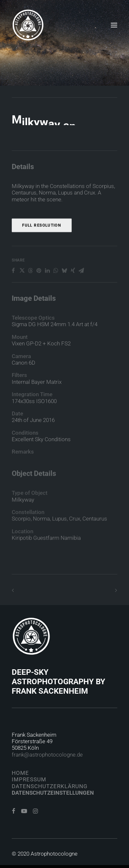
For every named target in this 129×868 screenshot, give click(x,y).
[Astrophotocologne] (28, 25)
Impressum (29, 779)
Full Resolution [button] (42, 246)
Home (20, 773)
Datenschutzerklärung (50, 786)
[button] (114, 25)
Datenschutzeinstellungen (53, 793)
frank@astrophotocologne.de (47, 755)
